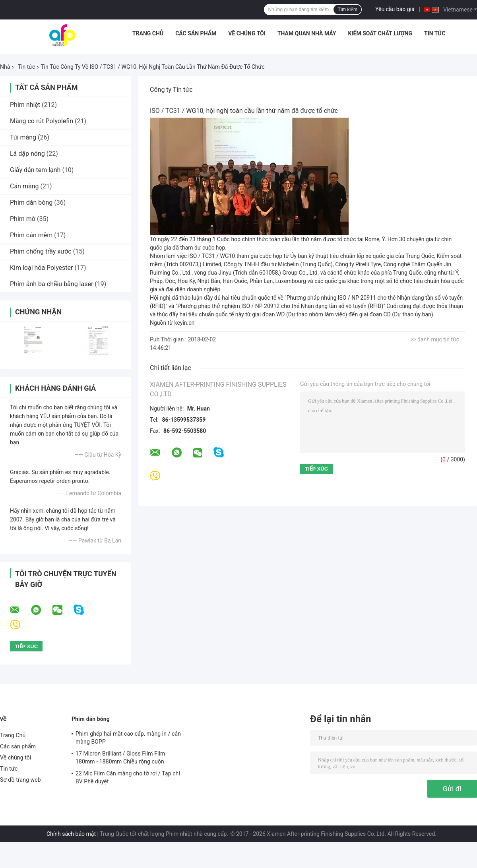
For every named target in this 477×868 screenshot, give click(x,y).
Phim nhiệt (25, 105)
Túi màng (23, 137)
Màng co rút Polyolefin (42, 121)
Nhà (5, 67)
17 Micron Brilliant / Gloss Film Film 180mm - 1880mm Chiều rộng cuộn (120, 758)
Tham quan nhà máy (307, 33)
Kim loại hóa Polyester (41, 268)
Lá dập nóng (27, 154)
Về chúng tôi (247, 33)
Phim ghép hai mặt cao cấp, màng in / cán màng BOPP (128, 738)
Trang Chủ (148, 33)
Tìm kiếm (347, 10)
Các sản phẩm (196, 33)
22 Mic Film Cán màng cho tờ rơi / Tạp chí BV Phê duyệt (128, 777)
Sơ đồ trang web (20, 780)
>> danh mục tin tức (435, 339)
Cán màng (24, 186)
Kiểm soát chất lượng (380, 33)
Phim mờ (23, 219)
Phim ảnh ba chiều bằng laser (51, 284)
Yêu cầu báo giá (395, 9)
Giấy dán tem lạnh (35, 170)
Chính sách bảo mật (71, 834)
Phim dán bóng (31, 202)
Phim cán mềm (31, 235)
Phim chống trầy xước (41, 251)
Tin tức (435, 33)
